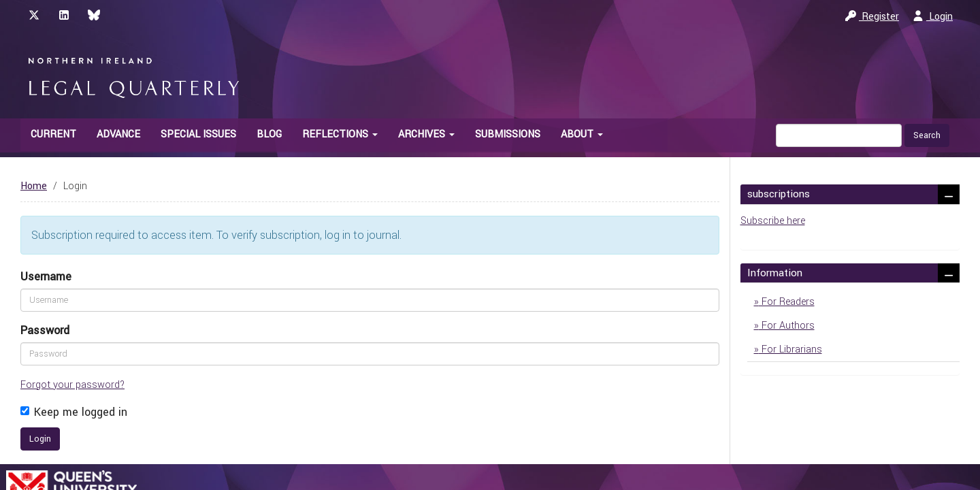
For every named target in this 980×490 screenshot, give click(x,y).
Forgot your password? (72, 385)
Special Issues (198, 134)
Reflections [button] (340, 134)
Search (927, 135)
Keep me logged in (74, 412)
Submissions (508, 134)
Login (933, 17)
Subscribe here (773, 221)
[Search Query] (839, 135)
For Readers (787, 302)
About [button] (582, 134)
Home (34, 186)
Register (872, 17)
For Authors (787, 326)
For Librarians (790, 349)
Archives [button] (426, 134)
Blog (269, 134)
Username (46, 277)
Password (45, 330)
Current (53, 134)
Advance (118, 134)
